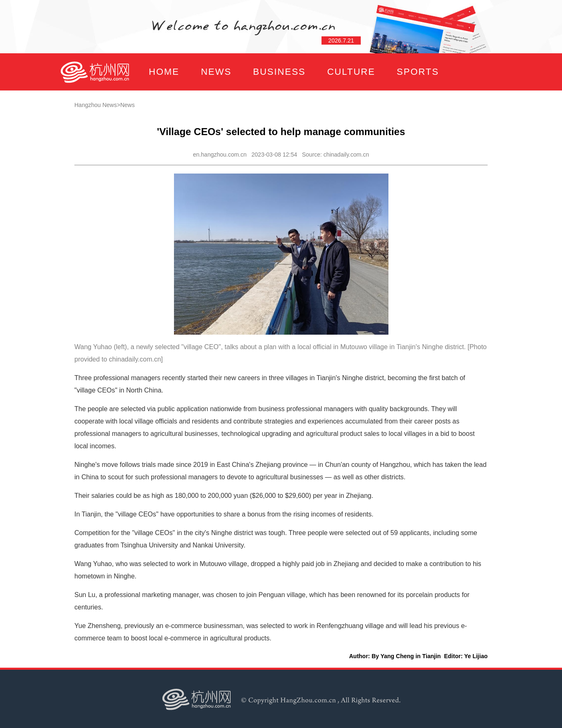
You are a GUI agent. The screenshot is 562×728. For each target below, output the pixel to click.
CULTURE (351, 72)
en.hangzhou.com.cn (220, 155)
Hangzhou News (96, 105)
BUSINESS (279, 72)
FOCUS (142, 109)
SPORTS (418, 72)
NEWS (216, 72)
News (127, 105)
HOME (164, 72)
